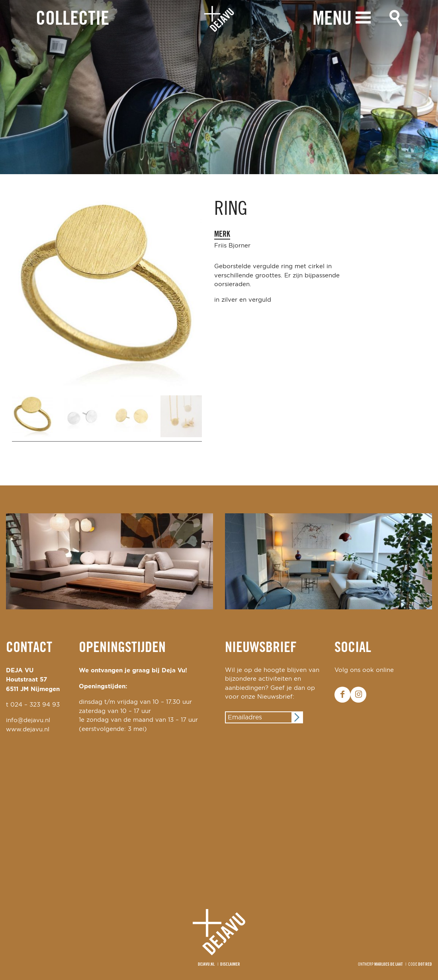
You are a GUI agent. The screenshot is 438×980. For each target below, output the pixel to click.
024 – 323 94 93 (35, 705)
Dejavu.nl (206, 964)
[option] (219, 87)
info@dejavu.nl (28, 720)
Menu (332, 19)
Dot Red (425, 964)
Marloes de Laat (388, 964)
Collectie (72, 19)
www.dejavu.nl (28, 730)
